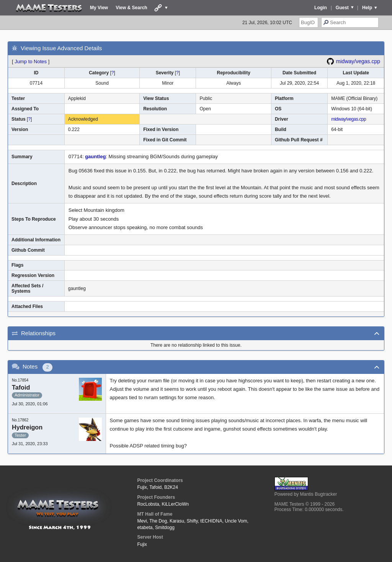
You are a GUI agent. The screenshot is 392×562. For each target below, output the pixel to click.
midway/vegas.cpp (358, 61)
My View (99, 8)
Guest (342, 8)
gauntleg (95, 156)
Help (367, 8)
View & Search (131, 8)
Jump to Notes (31, 61)
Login (321, 8)
